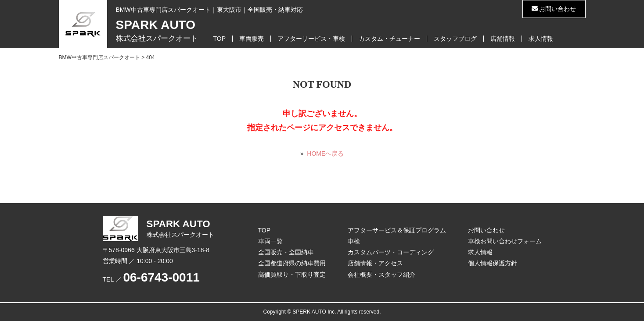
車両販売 (252, 39)
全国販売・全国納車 (286, 252)
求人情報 (541, 39)
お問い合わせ (554, 9)
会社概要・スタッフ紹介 (381, 275)
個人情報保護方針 (493, 263)
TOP (220, 39)
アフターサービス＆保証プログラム (397, 230)
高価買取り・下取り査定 (292, 275)
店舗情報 (503, 39)
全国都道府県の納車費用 (292, 263)
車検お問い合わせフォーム (505, 241)
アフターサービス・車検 (311, 39)
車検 (354, 241)
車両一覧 (270, 241)
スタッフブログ (455, 39)
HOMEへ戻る (325, 153)
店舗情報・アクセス (375, 263)
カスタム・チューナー (389, 39)
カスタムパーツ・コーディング (391, 252)
